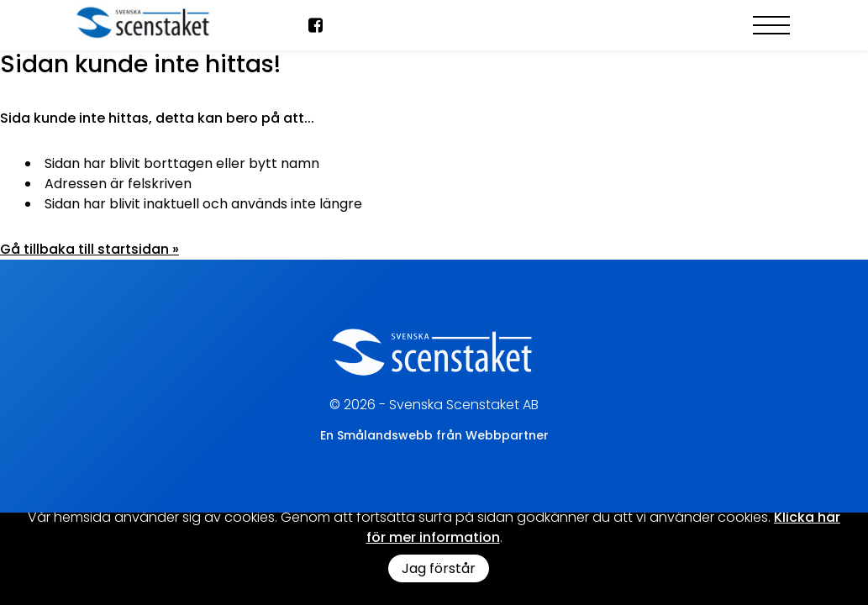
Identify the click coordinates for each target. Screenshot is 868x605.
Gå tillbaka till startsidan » (89, 249)
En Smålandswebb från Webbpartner (434, 435)
